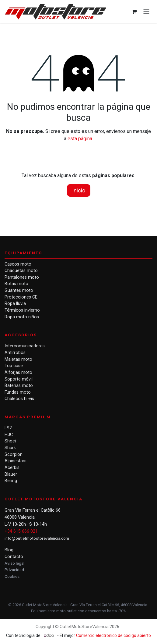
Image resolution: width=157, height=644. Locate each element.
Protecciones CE (21, 297)
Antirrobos (15, 353)
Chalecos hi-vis (19, 399)
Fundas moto (18, 392)
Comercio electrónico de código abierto (113, 635)
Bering (11, 481)
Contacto (14, 557)
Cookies (12, 576)
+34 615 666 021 (21, 531)
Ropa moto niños (22, 317)
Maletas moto (18, 359)
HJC (9, 435)
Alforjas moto (18, 372)
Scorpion (14, 454)
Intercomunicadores (25, 346)
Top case (14, 366)
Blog (9, 550)
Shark (10, 448)
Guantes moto (19, 290)
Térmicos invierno (22, 310)
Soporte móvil (19, 379)
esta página (80, 139)
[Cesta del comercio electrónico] (134, 12)
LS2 (8, 428)
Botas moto (16, 284)
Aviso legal (14, 563)
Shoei (10, 441)
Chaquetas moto (21, 271)
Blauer (11, 474)
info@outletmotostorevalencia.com (37, 538)
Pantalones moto (22, 277)
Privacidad (14, 570)
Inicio (79, 190)
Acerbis (12, 468)
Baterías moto (19, 386)
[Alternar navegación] (146, 12)
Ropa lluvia (15, 304)
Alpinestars (16, 461)
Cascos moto (18, 264)
